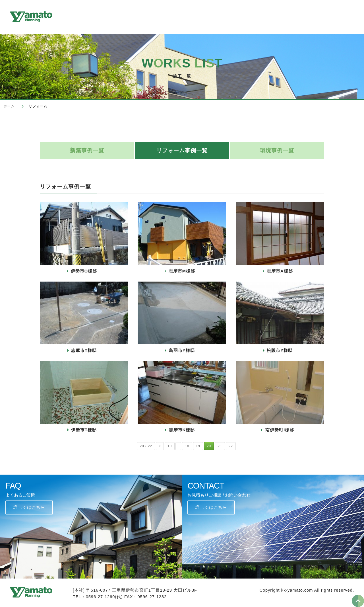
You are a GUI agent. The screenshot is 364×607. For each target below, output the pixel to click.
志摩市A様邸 (280, 271)
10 (170, 446)
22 (231, 446)
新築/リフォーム (223, 16)
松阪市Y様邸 (280, 350)
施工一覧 (185, 16)
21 (220, 446)
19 (198, 446)
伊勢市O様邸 (84, 271)
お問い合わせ (340, 16)
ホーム (9, 106)
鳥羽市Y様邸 (182, 350)
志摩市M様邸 (182, 271)
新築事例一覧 (87, 150)
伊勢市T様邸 (84, 430)
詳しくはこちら (29, 507)
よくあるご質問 (298, 16)
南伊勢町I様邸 (280, 430)
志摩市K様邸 (182, 430)
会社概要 (154, 16)
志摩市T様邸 (84, 350)
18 (187, 446)
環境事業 (261, 16)
